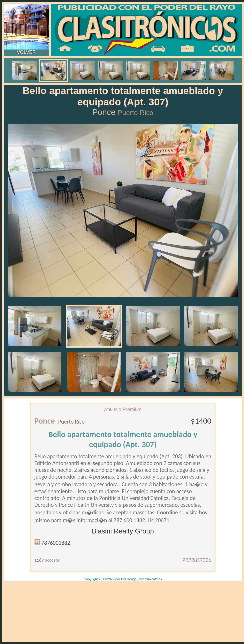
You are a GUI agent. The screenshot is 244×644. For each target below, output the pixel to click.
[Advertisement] (123, 612)
